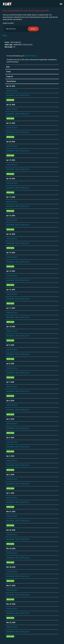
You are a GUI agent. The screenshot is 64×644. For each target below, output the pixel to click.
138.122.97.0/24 (12, 91)
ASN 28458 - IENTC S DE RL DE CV (18, 95)
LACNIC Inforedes (31, 56)
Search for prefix (8, 23)
